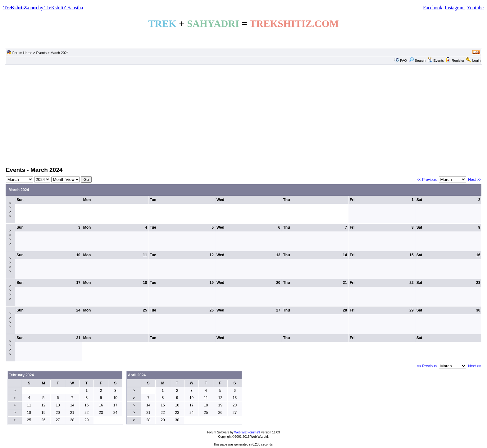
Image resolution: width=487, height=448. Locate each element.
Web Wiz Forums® (247, 432)
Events (41, 53)
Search (417, 60)
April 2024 (137, 375)
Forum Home (22, 53)
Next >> (475, 180)
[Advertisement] (243, 115)
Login (476, 60)
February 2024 (21, 375)
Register (458, 60)
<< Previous (427, 180)
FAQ (403, 60)
